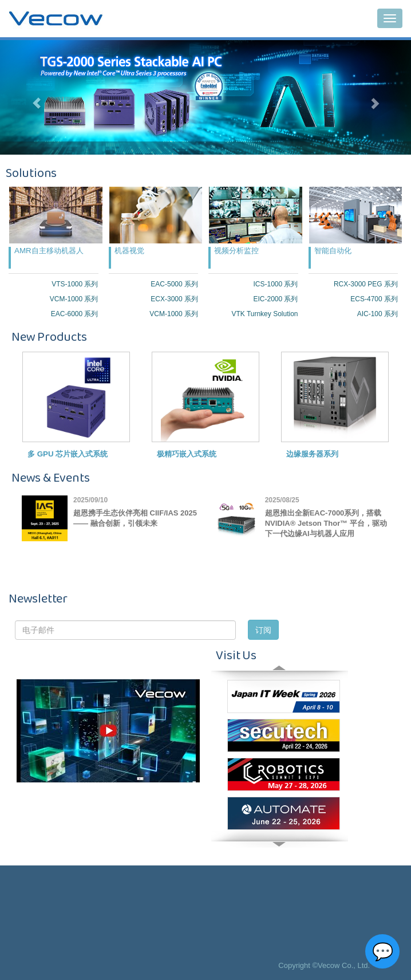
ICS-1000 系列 (275, 284)
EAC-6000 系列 (75, 314)
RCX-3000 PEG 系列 (366, 284)
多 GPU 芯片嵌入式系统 (68, 454)
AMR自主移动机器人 (49, 251)
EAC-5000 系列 (174, 284)
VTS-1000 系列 (75, 284)
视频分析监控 (236, 251)
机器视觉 (129, 251)
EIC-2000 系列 (275, 299)
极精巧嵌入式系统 (187, 454)
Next (279, 833)
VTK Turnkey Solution (264, 314)
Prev (279, 679)
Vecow (56, 19)
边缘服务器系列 (312, 454)
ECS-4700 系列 (374, 299)
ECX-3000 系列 (174, 299)
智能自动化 (333, 251)
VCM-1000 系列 (74, 299)
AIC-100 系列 (378, 314)
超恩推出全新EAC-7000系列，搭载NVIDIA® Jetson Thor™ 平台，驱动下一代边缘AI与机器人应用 (326, 523)
